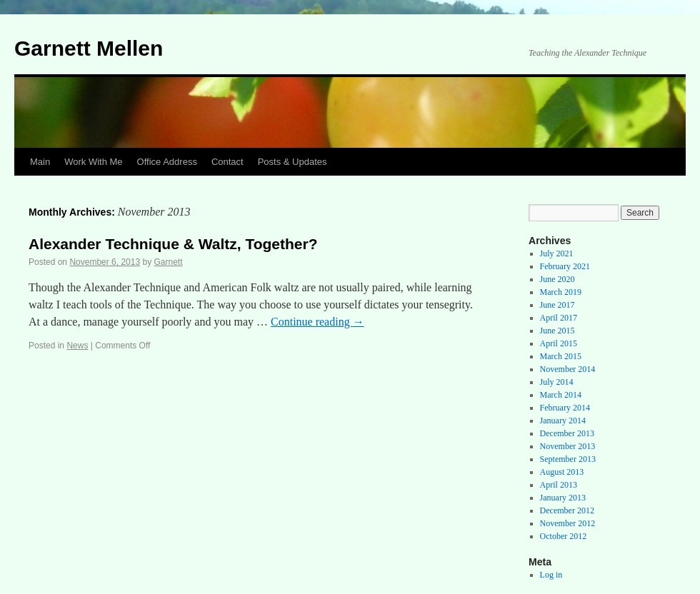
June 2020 (557, 279)
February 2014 (565, 408)
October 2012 (564, 536)
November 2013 (568, 446)
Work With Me (93, 162)
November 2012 (568, 523)
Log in (551, 575)
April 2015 (559, 343)
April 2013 (559, 485)
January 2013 (563, 498)
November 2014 (568, 369)
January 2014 (563, 421)
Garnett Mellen (89, 48)
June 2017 (557, 305)
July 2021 (557, 253)
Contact (227, 162)
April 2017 (559, 318)
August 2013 (562, 472)
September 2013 (568, 459)
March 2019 (561, 292)
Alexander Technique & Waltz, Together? (173, 244)
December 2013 (567, 433)
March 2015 (561, 356)
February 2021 (565, 266)
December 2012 (567, 510)
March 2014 (561, 395)
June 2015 (557, 331)
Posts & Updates (292, 162)
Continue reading (317, 322)
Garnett (169, 262)
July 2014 (557, 382)
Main (40, 162)
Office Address (167, 162)
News (77, 346)
